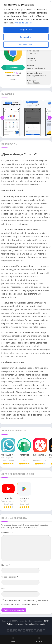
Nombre (6, 565)
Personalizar (26, 37)
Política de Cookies (23, 23)
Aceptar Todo (26, 30)
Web (3, 589)
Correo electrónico (10, 577)
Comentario (7, 532)
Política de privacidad (16, 624)
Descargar (10, 68)
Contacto (41, 624)
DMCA (47, 621)
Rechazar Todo (26, 44)
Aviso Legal (31, 624)
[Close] (50, 1)
